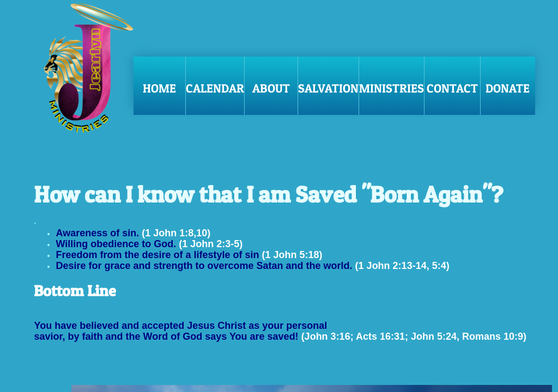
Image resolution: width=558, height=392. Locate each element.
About (271, 88)
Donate (508, 88)
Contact (452, 88)
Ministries (392, 88)
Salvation (328, 88)
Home (159, 88)
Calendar (215, 88)
